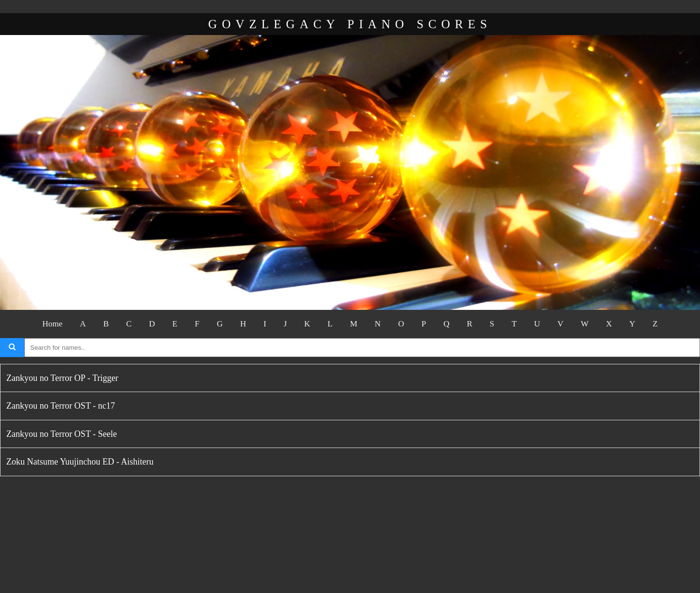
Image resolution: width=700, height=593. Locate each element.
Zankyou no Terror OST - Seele (62, 434)
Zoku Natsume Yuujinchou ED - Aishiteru (80, 462)
